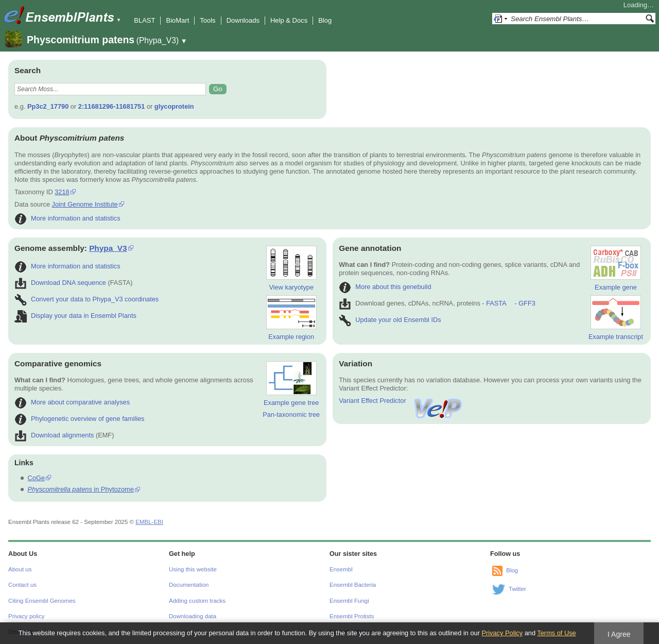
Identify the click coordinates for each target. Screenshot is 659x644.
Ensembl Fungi (349, 601)
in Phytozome (81, 489)
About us (20, 569)
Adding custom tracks (197, 601)
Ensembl (341, 569)
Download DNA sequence (60, 283)
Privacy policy (26, 616)
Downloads (243, 20)
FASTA (496, 303)
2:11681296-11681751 (112, 106)
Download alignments (54, 435)
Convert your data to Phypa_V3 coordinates (86, 299)
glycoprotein (174, 106)
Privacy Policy (502, 633)
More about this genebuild (385, 287)
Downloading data (193, 616)
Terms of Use (556, 633)
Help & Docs (289, 20)
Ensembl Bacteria (353, 585)
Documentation (189, 585)
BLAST (144, 20)
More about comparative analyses (72, 402)
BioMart (177, 20)
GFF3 (526, 303)
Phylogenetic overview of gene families (80, 419)
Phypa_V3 (108, 248)
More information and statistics (67, 218)
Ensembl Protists (352, 616)
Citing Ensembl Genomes (42, 601)
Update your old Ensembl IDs (390, 320)
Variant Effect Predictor (401, 401)
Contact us (22, 585)
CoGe (36, 478)
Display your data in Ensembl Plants (75, 316)
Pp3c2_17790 (48, 106)
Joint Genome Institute (85, 204)
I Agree (619, 634)
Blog (325, 20)
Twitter (517, 589)
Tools (207, 20)
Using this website (193, 569)
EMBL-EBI (149, 522)
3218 (62, 192)
